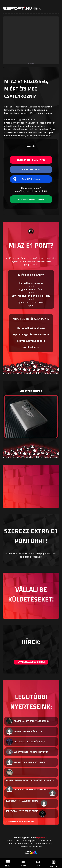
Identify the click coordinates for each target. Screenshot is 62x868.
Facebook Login (31, 169)
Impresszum (13, 841)
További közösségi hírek (31, 662)
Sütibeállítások (43, 844)
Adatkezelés (45, 841)
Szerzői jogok (29, 841)
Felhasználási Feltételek (31, 846)
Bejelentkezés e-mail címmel (31, 160)
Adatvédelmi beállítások (20, 844)
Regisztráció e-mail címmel (31, 199)
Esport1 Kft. (42, 838)
